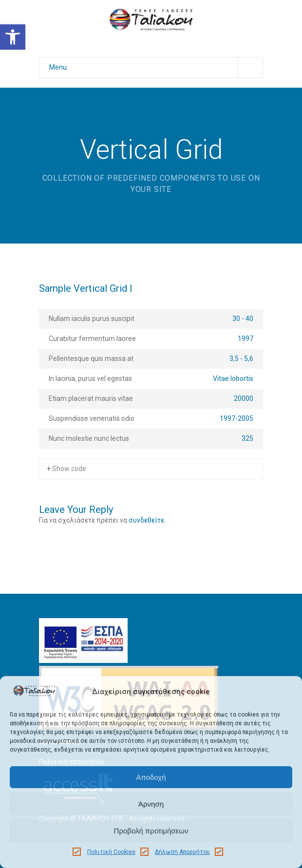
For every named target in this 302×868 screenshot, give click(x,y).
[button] (13, 37)
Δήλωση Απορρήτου (182, 852)
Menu (156, 67)
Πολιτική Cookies (111, 852)
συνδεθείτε (146, 520)
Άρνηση (151, 804)
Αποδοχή (151, 777)
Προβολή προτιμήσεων (151, 831)
